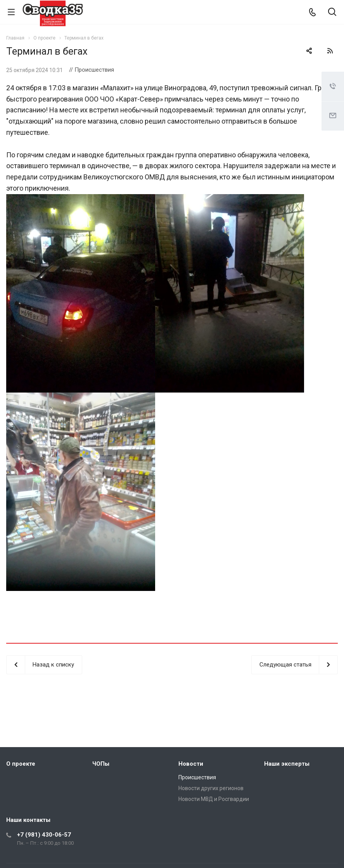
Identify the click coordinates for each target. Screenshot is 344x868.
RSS (330, 51)
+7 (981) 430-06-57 (44, 835)
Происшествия (197, 777)
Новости (191, 764)
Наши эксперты (287, 764)
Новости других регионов (211, 788)
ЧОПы (101, 764)
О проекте (21, 764)
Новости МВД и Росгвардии (214, 799)
